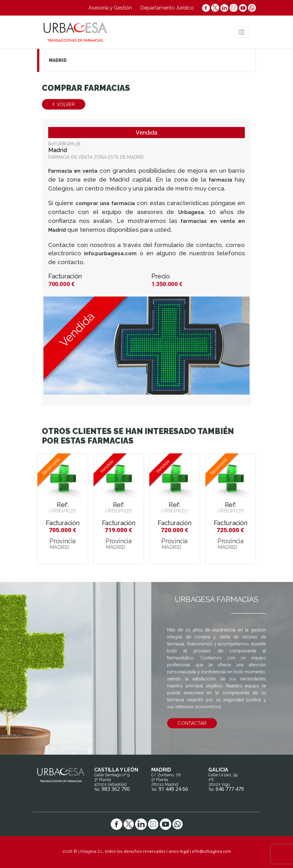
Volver (64, 104)
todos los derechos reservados (135, 851)
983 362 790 (116, 789)
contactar (192, 723)
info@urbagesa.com (211, 851)
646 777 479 (230, 789)
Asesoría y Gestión (110, 8)
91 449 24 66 (173, 789)
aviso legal (179, 851)
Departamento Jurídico (167, 8)
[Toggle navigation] (242, 32)
